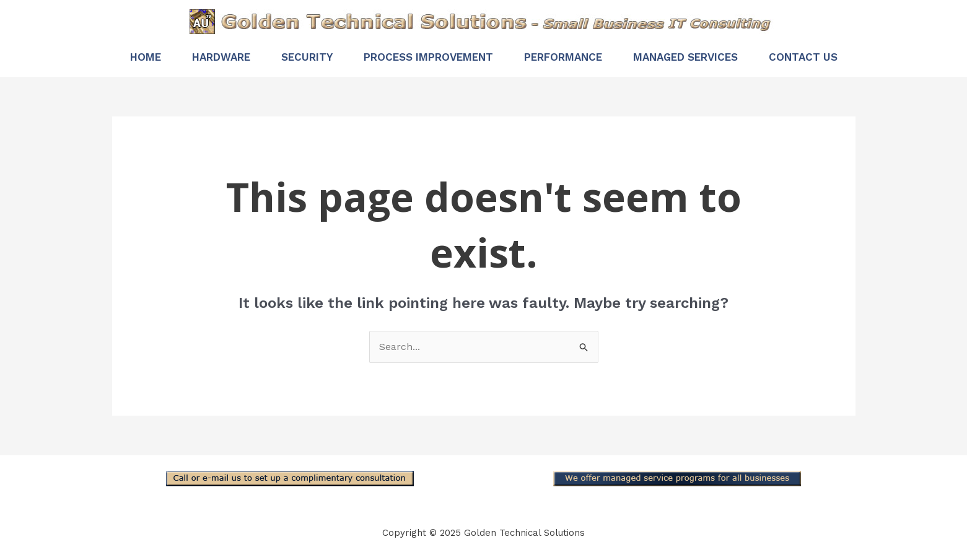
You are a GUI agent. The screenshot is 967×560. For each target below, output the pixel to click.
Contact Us (803, 57)
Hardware (221, 57)
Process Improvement (428, 57)
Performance (563, 57)
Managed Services (685, 57)
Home (146, 57)
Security (307, 57)
